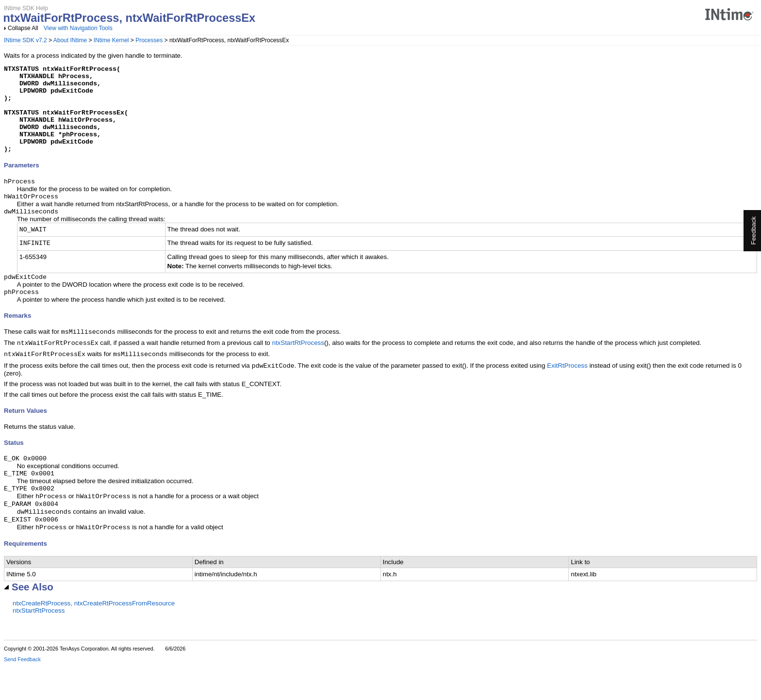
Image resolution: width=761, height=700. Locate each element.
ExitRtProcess (567, 392)
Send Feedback (22, 693)
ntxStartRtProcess (298, 367)
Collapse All (23, 28)
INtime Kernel (111, 40)
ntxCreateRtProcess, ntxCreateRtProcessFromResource (94, 637)
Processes (149, 40)
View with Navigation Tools (78, 28)
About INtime (70, 40)
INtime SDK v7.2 (25, 40)
